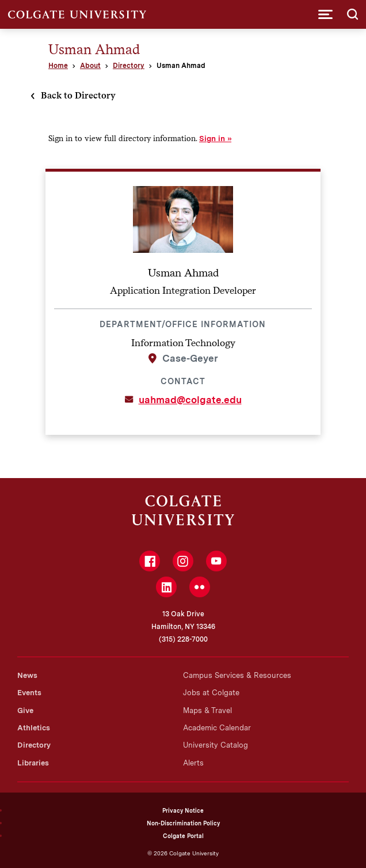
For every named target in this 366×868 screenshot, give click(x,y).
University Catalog (216, 745)
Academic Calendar (217, 728)
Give (25, 710)
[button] (325, 14)
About (90, 66)
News (27, 675)
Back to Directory (78, 95)
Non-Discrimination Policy (183, 823)
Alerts (193, 763)
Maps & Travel (207, 710)
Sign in (212, 139)
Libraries (33, 763)
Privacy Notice (183, 810)
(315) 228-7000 (183, 639)
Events (29, 693)
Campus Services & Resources (237, 675)
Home (58, 66)
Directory (129, 66)
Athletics (34, 728)
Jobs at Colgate (211, 693)
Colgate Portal (183, 836)
